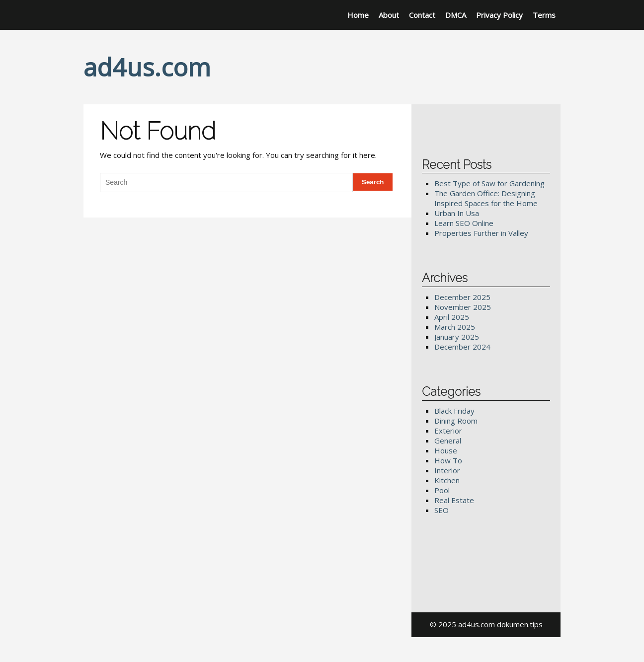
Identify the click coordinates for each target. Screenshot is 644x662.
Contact (422, 15)
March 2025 (455, 327)
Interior (447, 470)
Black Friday (454, 411)
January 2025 (457, 337)
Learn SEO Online (464, 223)
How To (448, 460)
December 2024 (462, 347)
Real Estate (454, 500)
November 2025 (463, 307)
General (448, 441)
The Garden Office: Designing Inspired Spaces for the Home (486, 198)
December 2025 (462, 297)
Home (358, 15)
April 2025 (452, 317)
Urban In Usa (457, 213)
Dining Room (456, 421)
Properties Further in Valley (481, 233)
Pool (442, 490)
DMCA (456, 15)
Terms (544, 15)
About (389, 15)
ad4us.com (147, 67)
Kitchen (447, 480)
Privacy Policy (499, 15)
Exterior (448, 431)
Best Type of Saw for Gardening (489, 183)
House (446, 450)
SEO (442, 510)
